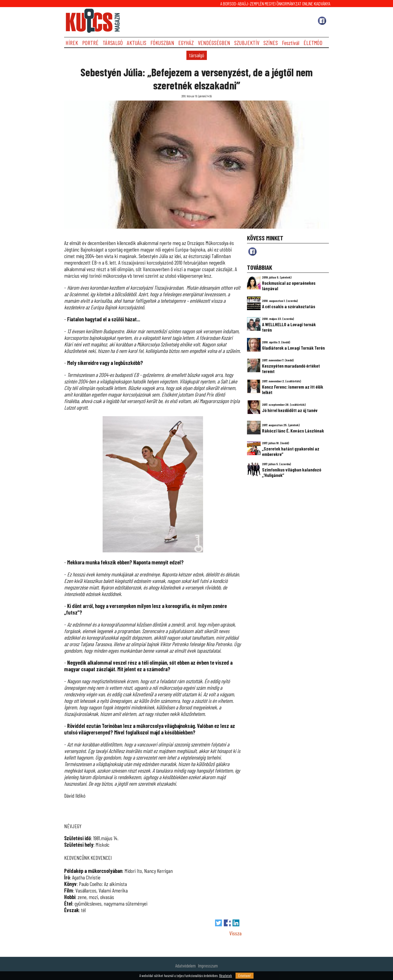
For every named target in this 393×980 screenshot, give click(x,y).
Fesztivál (291, 43)
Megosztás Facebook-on (227, 923)
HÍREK (72, 43)
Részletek (226, 976)
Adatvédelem (185, 966)
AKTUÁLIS (137, 43)
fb (252, 252)
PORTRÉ (90, 43)
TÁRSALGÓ (113, 43)
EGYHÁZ (186, 43)
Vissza (235, 933)
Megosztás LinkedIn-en (236, 923)
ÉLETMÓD (313, 43)
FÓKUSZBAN (162, 43)
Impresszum (208, 966)
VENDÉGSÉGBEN (214, 43)
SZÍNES (271, 43)
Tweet (218, 923)
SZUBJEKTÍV (247, 43)
